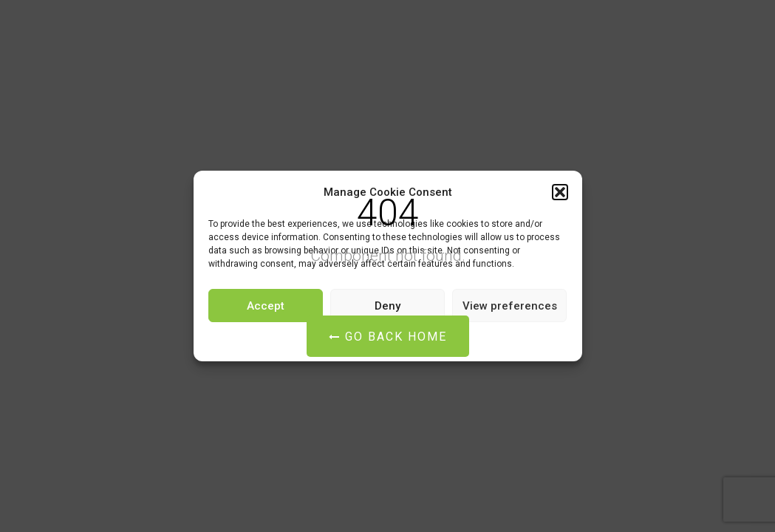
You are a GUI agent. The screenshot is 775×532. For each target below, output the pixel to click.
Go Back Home (388, 337)
